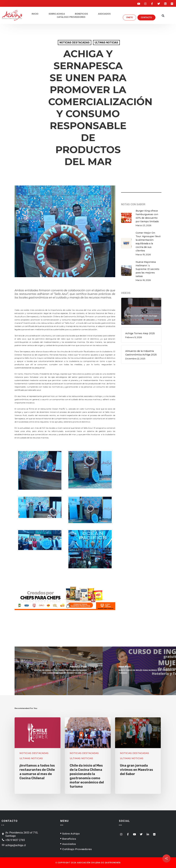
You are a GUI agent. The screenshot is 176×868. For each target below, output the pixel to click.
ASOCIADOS (104, 14)
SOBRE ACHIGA (57, 14)
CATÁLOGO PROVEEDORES (71, 17)
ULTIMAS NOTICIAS (106, 43)
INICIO (35, 14)
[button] (163, 16)
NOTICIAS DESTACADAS (75, 43)
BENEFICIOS (81, 14)
